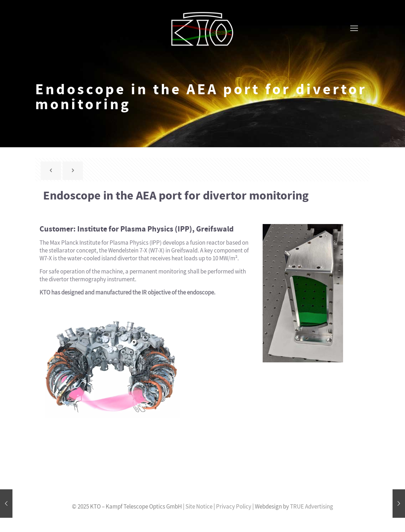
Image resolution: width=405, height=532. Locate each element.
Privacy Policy (234, 507)
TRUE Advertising (312, 507)
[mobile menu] (354, 28)
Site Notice (199, 507)
